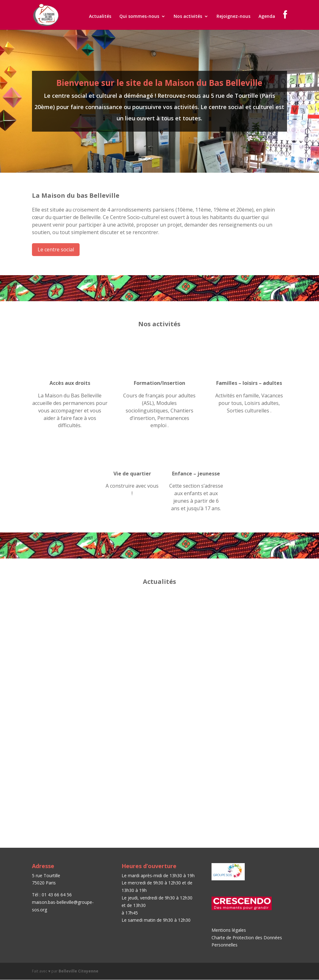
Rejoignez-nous (233, 17)
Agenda (267, 17)
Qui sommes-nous (139, 17)
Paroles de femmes (152, 726)
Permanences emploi (244, 616)
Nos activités (188, 17)
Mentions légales (229, 930)
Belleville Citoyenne (78, 971)
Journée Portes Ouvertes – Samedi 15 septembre (69, 618)
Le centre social (56, 249)
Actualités (100, 17)
